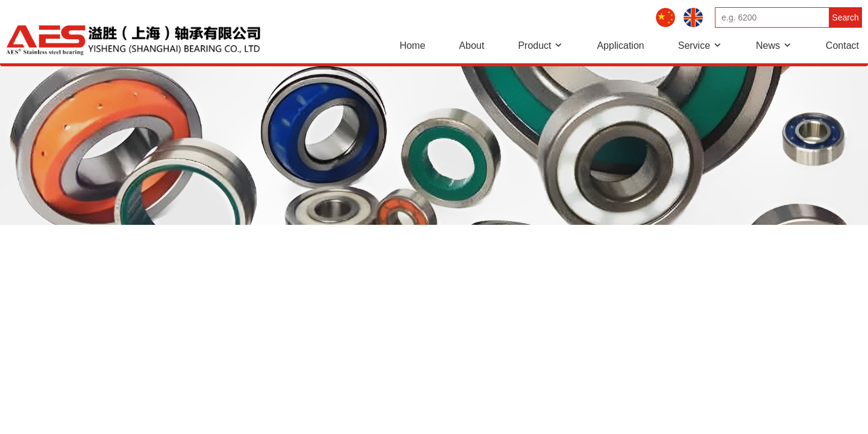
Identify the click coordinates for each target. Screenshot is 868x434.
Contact (842, 46)
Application (620, 46)
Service (694, 46)
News (768, 46)
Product (534, 46)
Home (413, 46)
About (472, 46)
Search (845, 17)
